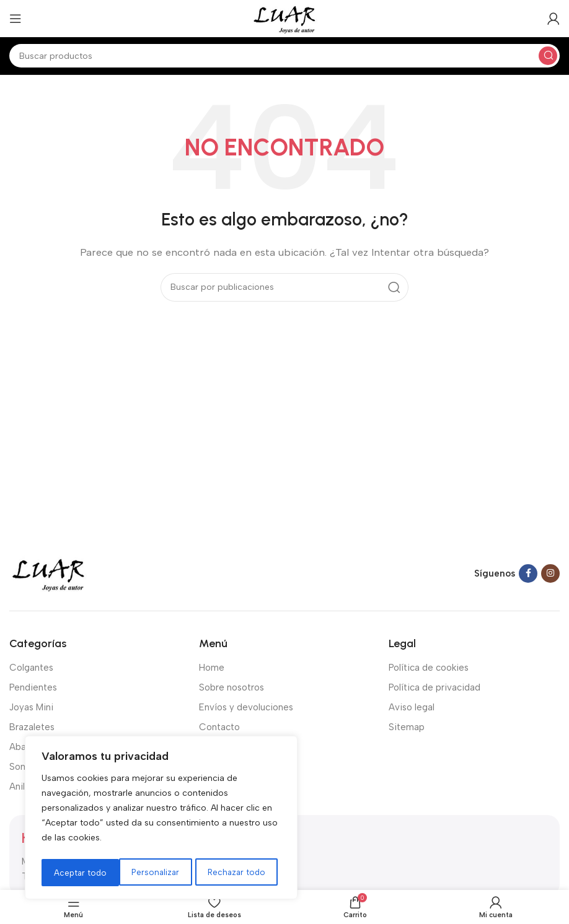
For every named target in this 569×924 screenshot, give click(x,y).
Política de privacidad (434, 687)
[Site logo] (284, 18)
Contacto (219, 727)
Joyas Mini (31, 707)
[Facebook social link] (528, 573)
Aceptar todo (243, 872)
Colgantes (31, 668)
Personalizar (77, 872)
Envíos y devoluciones (246, 707)
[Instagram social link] (550, 573)
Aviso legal (412, 707)
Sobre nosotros (232, 687)
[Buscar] (284, 56)
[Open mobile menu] (15, 19)
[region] (161, 819)
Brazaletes (32, 727)
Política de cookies (429, 668)
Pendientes (33, 687)
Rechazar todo (159, 872)
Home (212, 668)
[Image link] (48, 573)
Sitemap (407, 727)
